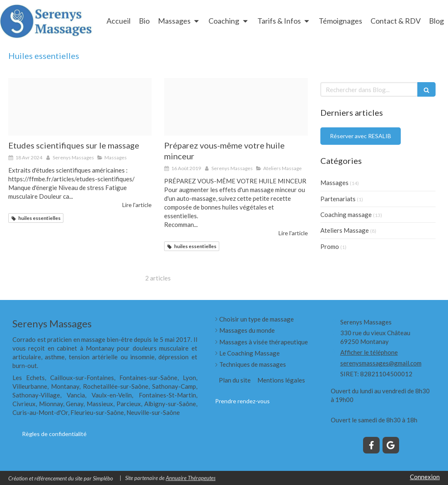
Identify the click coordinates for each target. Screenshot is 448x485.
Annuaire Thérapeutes (191, 478)
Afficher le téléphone (369, 352)
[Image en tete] (80, 107)
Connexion (425, 477)
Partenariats (338, 199)
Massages (334, 183)
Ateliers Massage (345, 230)
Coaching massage (346, 214)
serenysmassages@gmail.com (381, 363)
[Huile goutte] (236, 107)
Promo (330, 246)
